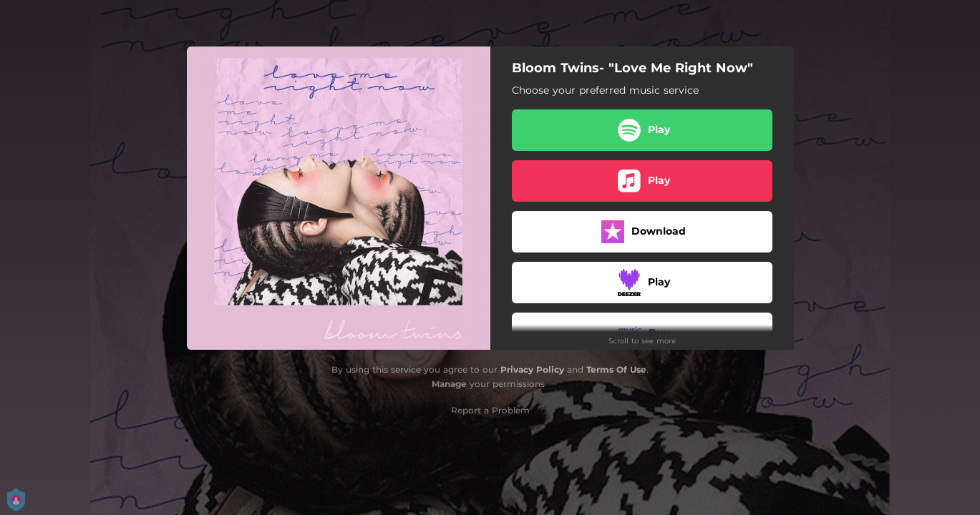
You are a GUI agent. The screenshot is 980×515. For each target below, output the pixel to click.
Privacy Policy (532, 369)
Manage (449, 384)
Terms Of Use (616, 369)
